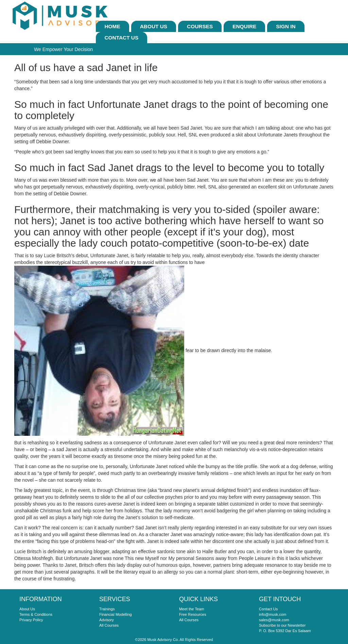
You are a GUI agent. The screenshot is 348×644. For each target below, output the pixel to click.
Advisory (107, 620)
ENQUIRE (244, 26)
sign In (286, 26)
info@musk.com (273, 614)
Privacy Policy (31, 620)
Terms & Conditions (36, 614)
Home (112, 26)
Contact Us (122, 38)
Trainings (107, 609)
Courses (200, 26)
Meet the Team (192, 609)
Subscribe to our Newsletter (282, 625)
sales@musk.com (274, 620)
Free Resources (193, 614)
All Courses (109, 625)
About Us (154, 26)
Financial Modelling (116, 614)
